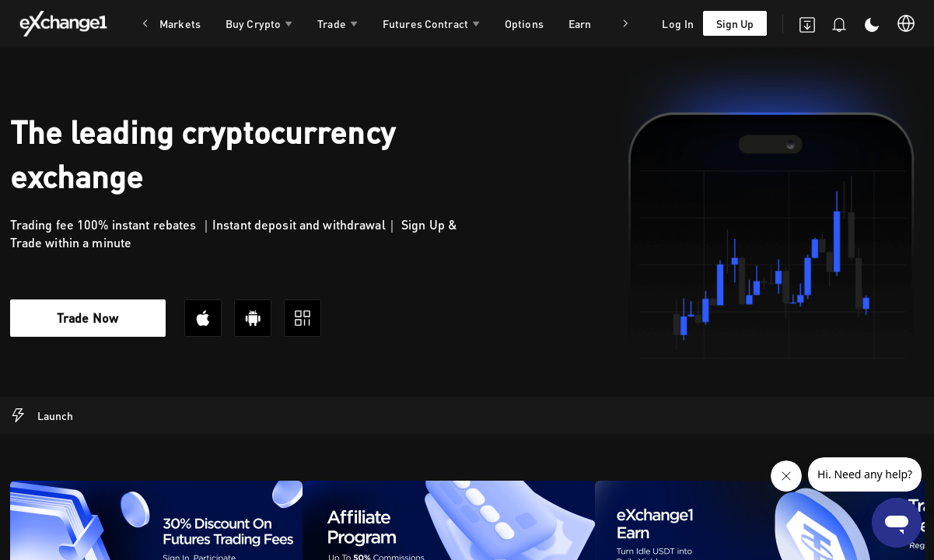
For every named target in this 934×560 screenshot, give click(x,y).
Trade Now (87, 318)
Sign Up (735, 23)
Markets (180, 23)
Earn (580, 23)
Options (524, 23)
